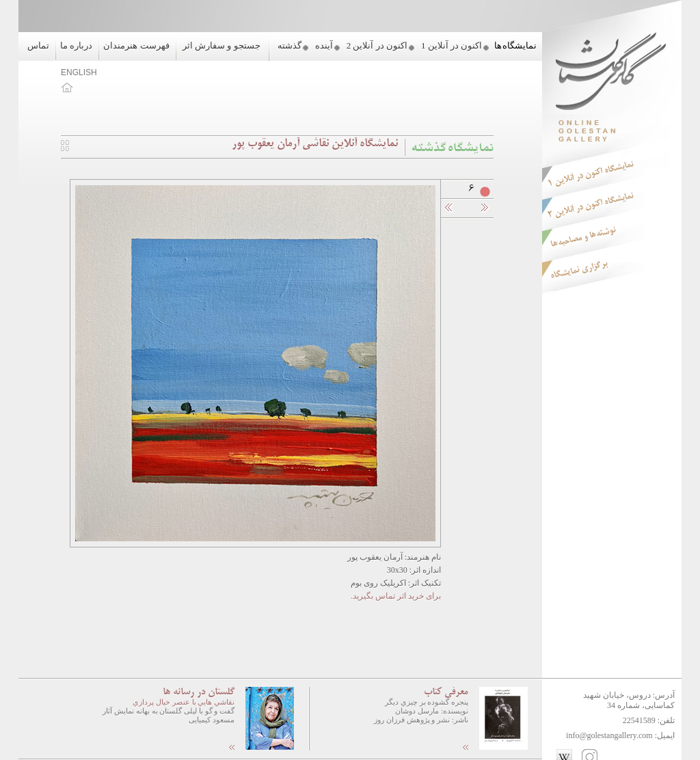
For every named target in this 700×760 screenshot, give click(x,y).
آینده (324, 45)
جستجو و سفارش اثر (221, 45)
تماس (38, 45)
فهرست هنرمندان (136, 45)
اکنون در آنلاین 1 (452, 45)
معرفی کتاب (446, 692)
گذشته (290, 45)
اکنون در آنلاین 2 (377, 45)
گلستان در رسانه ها (199, 692)
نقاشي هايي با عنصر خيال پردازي (184, 702)
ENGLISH (79, 72)
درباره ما (76, 45)
